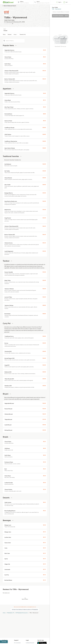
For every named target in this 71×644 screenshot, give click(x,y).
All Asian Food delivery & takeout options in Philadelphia (25, 610)
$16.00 (44, 280)
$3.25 (44, 57)
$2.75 (44, 548)
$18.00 (44, 305)
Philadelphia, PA (10, 613)
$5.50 (44, 462)
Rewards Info (23, 35)
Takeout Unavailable (65, 12)
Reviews (10, 35)
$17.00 (44, 419)
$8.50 (44, 121)
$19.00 (44, 251)
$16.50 (44, 71)
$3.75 (44, 532)
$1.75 (44, 580)
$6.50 (44, 107)
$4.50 (44, 64)
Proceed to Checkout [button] (60, 16)
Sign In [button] (60, 2)
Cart (67, 2)
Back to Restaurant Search (10, 6)
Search (38, 2)
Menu (4, 35)
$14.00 (44, 178)
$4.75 (44, 100)
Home (4, 613)
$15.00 (44, 201)
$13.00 (44, 164)
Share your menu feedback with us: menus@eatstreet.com (25, 607)
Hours (16, 35)
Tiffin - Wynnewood (56, 9)
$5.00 (44, 50)
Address (22, 2)
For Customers (17, 643)
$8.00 (44, 114)
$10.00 (44, 127)
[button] (66, 2)
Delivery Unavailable (57, 12)
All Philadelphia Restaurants (22, 613)
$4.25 (44, 502)
